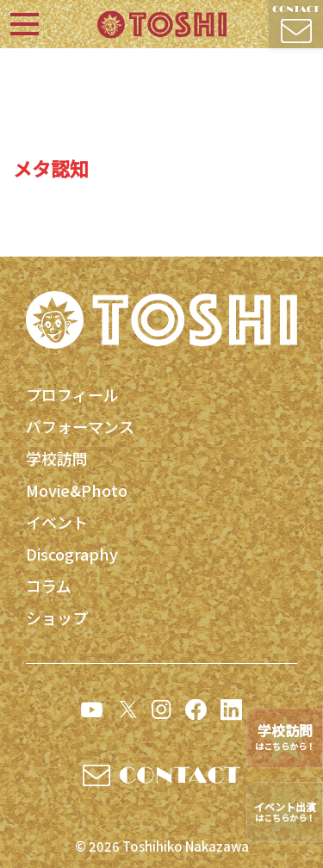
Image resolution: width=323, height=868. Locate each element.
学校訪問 (57, 458)
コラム (49, 586)
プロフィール (72, 394)
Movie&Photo (77, 490)
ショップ (57, 617)
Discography (72, 554)
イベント (57, 522)
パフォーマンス (80, 426)
